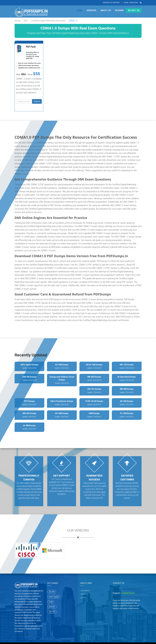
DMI (26, 21)
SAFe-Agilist (54, 597)
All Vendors (85, 591)
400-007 (52, 612)
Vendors (92, 10)
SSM (51, 602)
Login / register (131, 3)
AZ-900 (52, 592)
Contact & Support (111, 3)
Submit (37, 101)
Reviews (120, 10)
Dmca (83, 597)
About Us (106, 10)
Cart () (134, 10)
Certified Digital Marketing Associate (48, 21)
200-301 (52, 607)
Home (80, 10)
